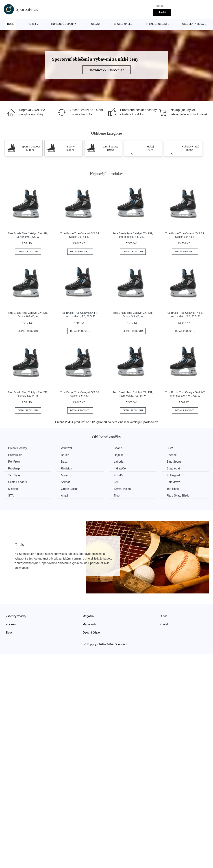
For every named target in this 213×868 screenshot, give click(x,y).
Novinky (11, 624)
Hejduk (118, 455)
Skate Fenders (18, 482)
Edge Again (174, 468)
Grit (116, 482)
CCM (170, 448)
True (117, 496)
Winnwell (67, 448)
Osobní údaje (91, 633)
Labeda (119, 462)
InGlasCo (120, 468)
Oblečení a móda (193, 24)
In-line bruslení (156, 24)
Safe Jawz (173, 482)
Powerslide (15, 455)
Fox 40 (118, 475)
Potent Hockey (18, 448)
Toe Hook (173, 489)
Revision (67, 468)
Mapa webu (90, 624)
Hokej (32, 24)
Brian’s (118, 448)
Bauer (65, 455)
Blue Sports (174, 462)
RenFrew (14, 462)
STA (11, 496)
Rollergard (173, 475)
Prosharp (14, 468)
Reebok (172, 455)
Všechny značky (16, 616)
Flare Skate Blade (178, 496)
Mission (13, 489)
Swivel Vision (122, 489)
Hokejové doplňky (64, 24)
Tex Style (14, 475)
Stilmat (65, 482)
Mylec (65, 475)
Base (64, 462)
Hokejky (95, 24)
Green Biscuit (70, 489)
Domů (11, 24)
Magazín (88, 616)
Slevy (9, 633)
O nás (164, 616)
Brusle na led (123, 24)
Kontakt (165, 624)
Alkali (64, 496)
